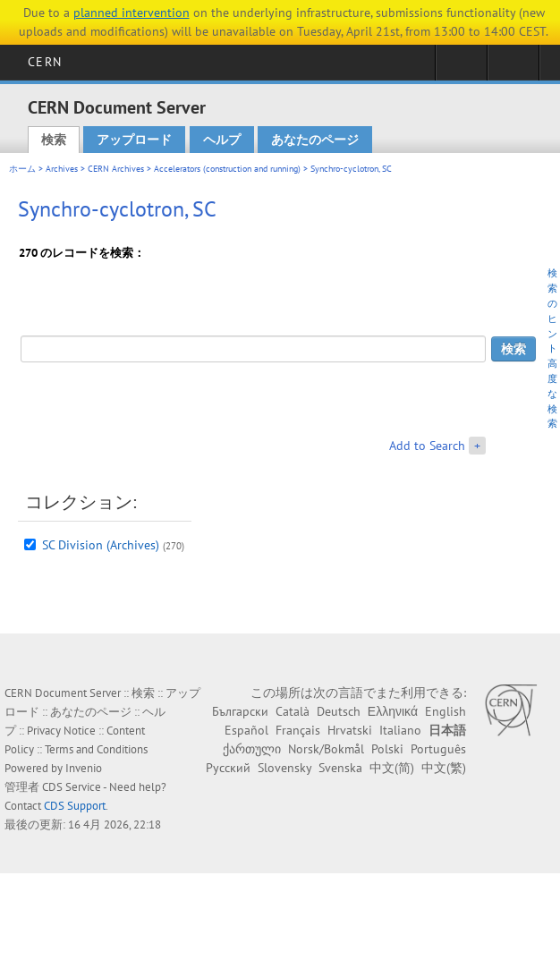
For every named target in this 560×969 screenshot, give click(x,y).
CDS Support (75, 806)
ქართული (252, 749)
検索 (54, 140)
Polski (387, 749)
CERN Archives (116, 169)
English (445, 711)
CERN (44, 62)
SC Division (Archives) (101, 545)
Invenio (84, 768)
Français (298, 730)
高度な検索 (552, 393)
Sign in (461, 68)
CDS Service (72, 787)
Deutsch (339, 711)
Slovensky (284, 768)
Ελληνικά (393, 711)
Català (293, 711)
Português (438, 749)
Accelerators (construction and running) (227, 169)
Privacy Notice (61, 731)
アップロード (134, 140)
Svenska (340, 768)
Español (246, 730)
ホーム (22, 169)
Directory (513, 68)
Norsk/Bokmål (326, 749)
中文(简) (392, 768)
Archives (62, 169)
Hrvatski (350, 730)
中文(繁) (444, 768)
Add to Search (427, 446)
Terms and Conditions (96, 749)
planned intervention (132, 13)
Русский (228, 768)
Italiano (400, 730)
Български (240, 711)
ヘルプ (222, 140)
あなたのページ (315, 140)
